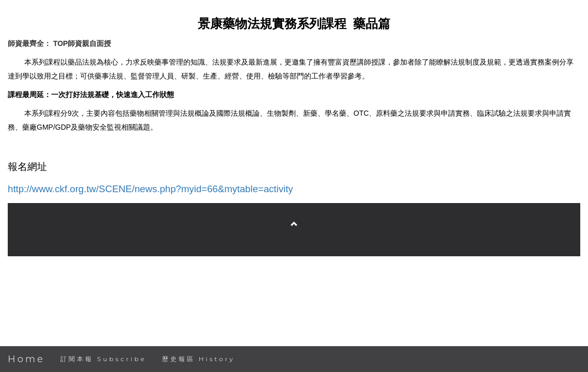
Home (26, 359)
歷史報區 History (198, 359)
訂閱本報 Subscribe (104, 359)
